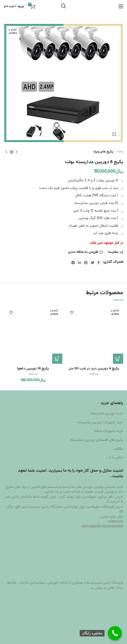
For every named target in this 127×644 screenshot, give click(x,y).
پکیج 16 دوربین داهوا (33, 369)
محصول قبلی (17, 152)
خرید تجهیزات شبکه (109, 431)
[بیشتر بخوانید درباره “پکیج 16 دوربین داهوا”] (57, 359)
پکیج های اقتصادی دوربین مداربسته (97, 440)
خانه (120, 152)
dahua (94, 375)
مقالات (118, 449)
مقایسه (113, 252)
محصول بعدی (6, 152)
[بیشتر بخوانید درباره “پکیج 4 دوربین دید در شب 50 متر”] (118, 359)
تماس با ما (116, 458)
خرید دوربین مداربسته (107, 414)
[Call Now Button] (115, 633)
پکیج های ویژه (103, 152)
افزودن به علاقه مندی (83, 252)
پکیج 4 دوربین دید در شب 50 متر (94, 369)
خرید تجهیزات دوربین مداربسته (100, 423)
